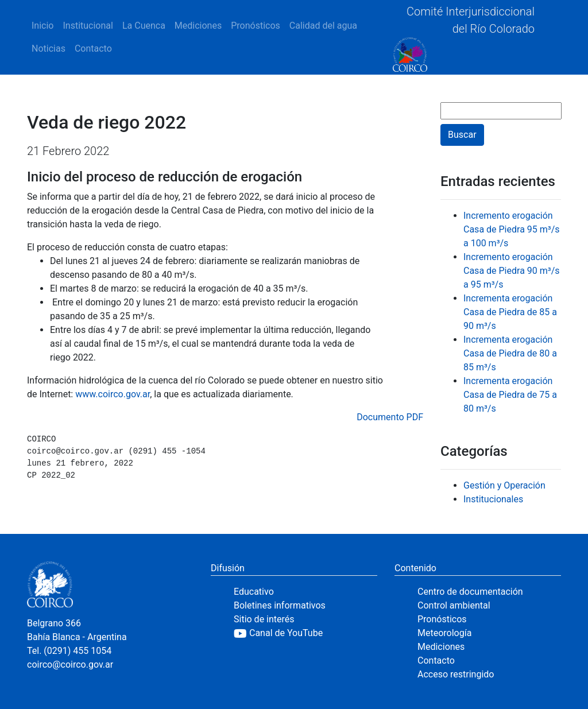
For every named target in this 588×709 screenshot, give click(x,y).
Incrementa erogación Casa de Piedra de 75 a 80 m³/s (510, 395)
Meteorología (444, 633)
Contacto (93, 49)
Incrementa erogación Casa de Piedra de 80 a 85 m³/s (510, 353)
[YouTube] (305, 633)
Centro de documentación (470, 592)
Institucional (88, 26)
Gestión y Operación (504, 485)
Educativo (254, 592)
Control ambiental (454, 605)
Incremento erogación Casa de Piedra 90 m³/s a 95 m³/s (512, 271)
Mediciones (198, 26)
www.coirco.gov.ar (113, 394)
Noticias (49, 49)
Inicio (42, 26)
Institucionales (493, 499)
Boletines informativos (280, 605)
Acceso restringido (456, 674)
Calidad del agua (323, 26)
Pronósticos (256, 26)
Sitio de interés (264, 619)
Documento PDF (390, 417)
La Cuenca (144, 26)
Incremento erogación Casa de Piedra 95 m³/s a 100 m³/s (512, 229)
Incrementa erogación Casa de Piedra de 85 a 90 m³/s (510, 312)
